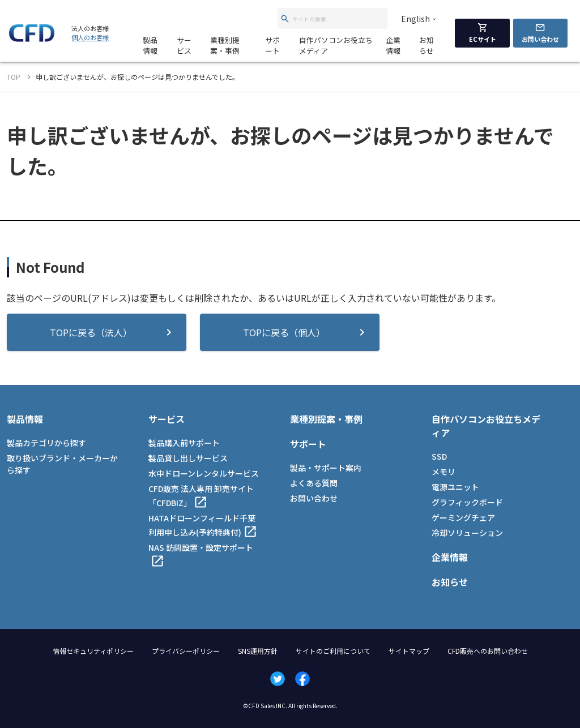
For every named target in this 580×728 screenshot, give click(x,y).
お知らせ (427, 45)
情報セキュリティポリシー (93, 651)
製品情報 (150, 45)
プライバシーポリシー (186, 651)
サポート (272, 45)
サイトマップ (409, 651)
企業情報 (393, 45)
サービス (184, 45)
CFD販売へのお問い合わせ (488, 651)
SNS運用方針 (258, 651)
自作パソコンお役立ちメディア (336, 45)
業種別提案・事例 (225, 45)
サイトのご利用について (333, 651)
